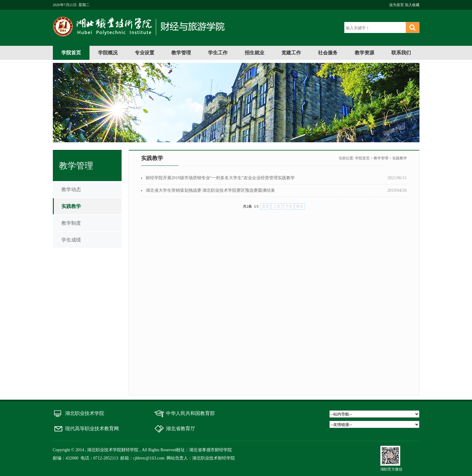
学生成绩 (71, 240)
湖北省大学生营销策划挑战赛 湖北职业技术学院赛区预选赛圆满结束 (210, 190)
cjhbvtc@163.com (149, 458)
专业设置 (145, 53)
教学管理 (181, 53)
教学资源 (364, 53)
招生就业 (254, 53)
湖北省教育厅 (181, 429)
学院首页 (71, 53)
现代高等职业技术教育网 (92, 429)
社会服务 (328, 53)
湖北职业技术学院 (85, 413)
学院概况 (108, 53)
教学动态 (71, 189)
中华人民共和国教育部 (190, 413)
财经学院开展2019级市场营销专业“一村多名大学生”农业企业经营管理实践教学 (220, 178)
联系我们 (401, 53)
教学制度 (71, 223)
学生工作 (218, 53)
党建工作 (291, 53)
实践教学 (71, 206)
